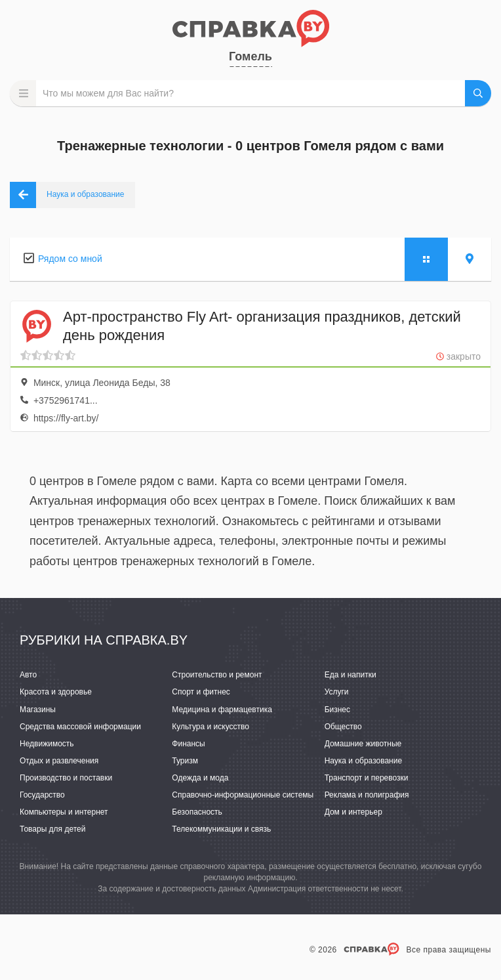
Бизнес (337, 710)
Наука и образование (363, 761)
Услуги (337, 692)
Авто (28, 675)
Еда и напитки (351, 675)
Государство (42, 795)
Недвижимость (47, 744)
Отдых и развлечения (59, 761)
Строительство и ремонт (217, 675)
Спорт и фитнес (201, 692)
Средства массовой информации (80, 727)
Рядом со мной (70, 259)
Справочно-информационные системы (243, 795)
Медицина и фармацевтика (222, 710)
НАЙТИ (478, 93)
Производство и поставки (66, 778)
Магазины (38, 710)
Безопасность (197, 812)
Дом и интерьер (353, 812)
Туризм (185, 761)
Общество (343, 727)
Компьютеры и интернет (64, 812)
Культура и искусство (210, 727)
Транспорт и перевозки (367, 778)
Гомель (250, 56)
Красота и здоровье (56, 692)
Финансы (188, 744)
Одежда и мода (200, 778)
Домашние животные (363, 744)
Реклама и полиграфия (367, 795)
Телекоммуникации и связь (221, 829)
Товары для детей (52, 829)
